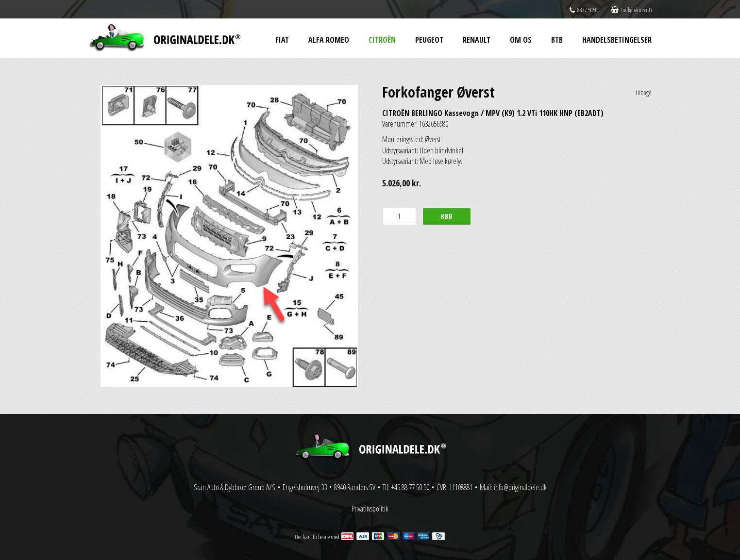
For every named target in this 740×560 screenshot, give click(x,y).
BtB (557, 40)
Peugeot (429, 40)
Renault (477, 40)
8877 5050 (584, 10)
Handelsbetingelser (617, 40)
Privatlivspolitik (370, 509)
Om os (521, 40)
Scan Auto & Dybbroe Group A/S (235, 487)
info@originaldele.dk (520, 487)
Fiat (282, 40)
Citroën (382, 40)
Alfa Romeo (329, 40)
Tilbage (643, 92)
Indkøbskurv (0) (631, 10)
